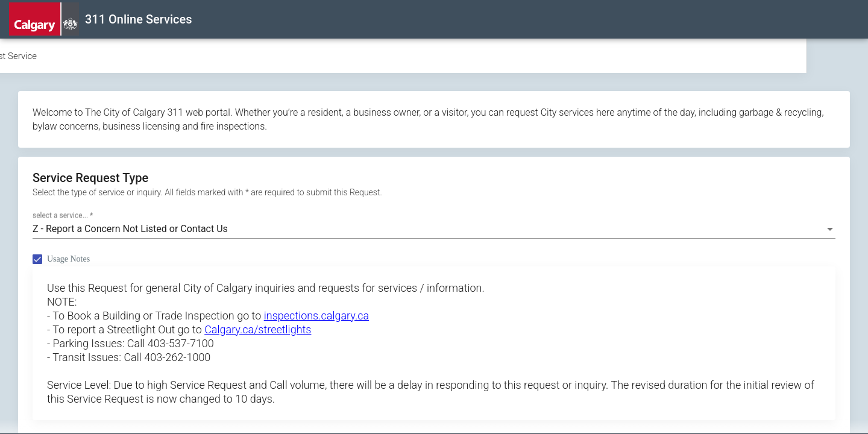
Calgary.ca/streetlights (258, 329)
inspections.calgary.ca (316, 316)
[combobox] (434, 229)
